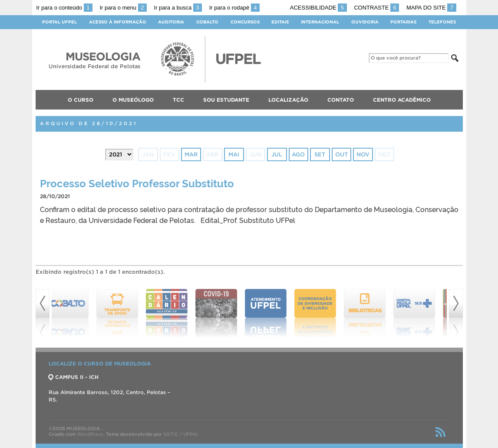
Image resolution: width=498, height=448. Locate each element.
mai (234, 154)
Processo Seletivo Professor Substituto (137, 183)
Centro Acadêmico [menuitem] (402, 100)
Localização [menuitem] (288, 100)
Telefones (442, 22)
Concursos (245, 22)
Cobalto (207, 22)
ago (298, 154)
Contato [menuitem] (341, 100)
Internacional (320, 22)
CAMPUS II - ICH (74, 377)
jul (277, 154)
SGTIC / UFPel (180, 434)
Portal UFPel (59, 22)
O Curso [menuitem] (81, 100)
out (341, 154)
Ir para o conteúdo (64, 8)
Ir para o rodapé (234, 8)
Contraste (376, 8)
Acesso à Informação (118, 22)
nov (363, 154)
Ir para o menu (123, 8)
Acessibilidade (318, 8)
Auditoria (171, 22)
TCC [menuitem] (178, 100)
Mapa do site (431, 8)
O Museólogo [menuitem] (133, 100)
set (320, 154)
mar (191, 154)
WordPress (90, 434)
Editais (280, 22)
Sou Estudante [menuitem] (226, 100)
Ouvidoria (365, 22)
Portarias (403, 22)
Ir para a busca (178, 8)
